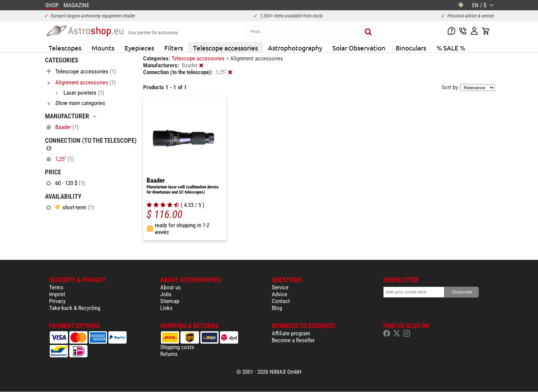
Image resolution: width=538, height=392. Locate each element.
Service (280, 287)
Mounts (103, 48)
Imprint (57, 294)
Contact (281, 301)
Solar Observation (359, 48)
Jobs (166, 294)
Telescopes (65, 48)
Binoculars (411, 48)
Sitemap (170, 301)
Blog (277, 308)
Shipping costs (177, 347)
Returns (169, 354)
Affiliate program (291, 333)
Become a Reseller (293, 340)
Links (166, 308)
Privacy (57, 301)
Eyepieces (139, 48)
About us (171, 287)
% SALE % (451, 48)
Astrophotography (295, 48)
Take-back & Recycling (75, 308)
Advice (279, 294)
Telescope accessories (225, 48)
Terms (56, 287)
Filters (174, 48)
